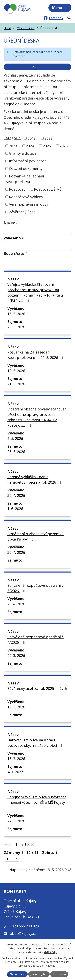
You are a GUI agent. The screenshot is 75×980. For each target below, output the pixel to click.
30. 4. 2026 (16, 495)
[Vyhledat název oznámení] (37, 230)
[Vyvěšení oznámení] (37, 246)
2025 (47, 146)
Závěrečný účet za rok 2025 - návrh (37, 691)
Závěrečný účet (22, 212)
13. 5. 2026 (16, 314)
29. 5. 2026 (16, 327)
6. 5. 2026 (15, 438)
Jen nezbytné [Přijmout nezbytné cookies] (39, 974)
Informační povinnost (28, 161)
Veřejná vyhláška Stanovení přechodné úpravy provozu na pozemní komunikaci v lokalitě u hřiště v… (35, 292)
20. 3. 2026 (16, 655)
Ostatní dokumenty (26, 168)
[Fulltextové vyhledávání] (69, 18)
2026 (64, 146)
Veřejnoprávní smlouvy (29, 204)
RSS (51, 67)
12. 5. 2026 (16, 371)
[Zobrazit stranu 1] (16, 845)
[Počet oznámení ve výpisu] (12, 859)
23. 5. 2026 (16, 452)
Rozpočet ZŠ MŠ (48, 189)
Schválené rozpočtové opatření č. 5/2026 (36, 588)
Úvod (7, 28)
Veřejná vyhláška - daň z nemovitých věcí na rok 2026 (35, 480)
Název (9, 223)
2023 (13, 146)
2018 (32, 138)
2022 (48, 138)
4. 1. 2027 (15, 772)
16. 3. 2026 (16, 759)
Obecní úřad (26, 28)
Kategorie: (12, 138)
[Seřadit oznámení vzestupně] (17, 222)
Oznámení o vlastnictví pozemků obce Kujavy (35, 536)
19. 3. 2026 (16, 707)
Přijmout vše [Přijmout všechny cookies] (17, 974)
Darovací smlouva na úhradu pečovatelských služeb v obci (36, 743)
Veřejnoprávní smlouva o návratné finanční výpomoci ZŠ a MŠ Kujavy (37, 802)
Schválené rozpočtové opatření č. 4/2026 (36, 640)
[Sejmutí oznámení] (37, 261)
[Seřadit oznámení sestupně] (17, 223)
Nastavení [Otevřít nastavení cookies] (59, 974)
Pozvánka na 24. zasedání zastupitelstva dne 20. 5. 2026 (36, 355)
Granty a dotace (23, 153)
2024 (30, 146)
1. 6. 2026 (15, 509)
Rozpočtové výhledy (26, 197)
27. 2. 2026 (16, 821)
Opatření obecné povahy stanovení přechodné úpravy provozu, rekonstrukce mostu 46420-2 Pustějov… (37, 417)
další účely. (50, 952)
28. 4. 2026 (16, 604)
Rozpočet (17, 189)
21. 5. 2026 (16, 384)
